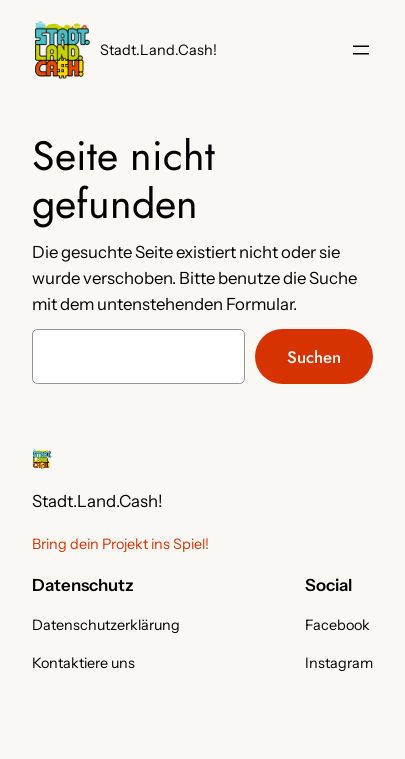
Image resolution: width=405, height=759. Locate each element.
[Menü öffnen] (361, 50)
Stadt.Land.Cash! (158, 50)
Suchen (314, 357)
